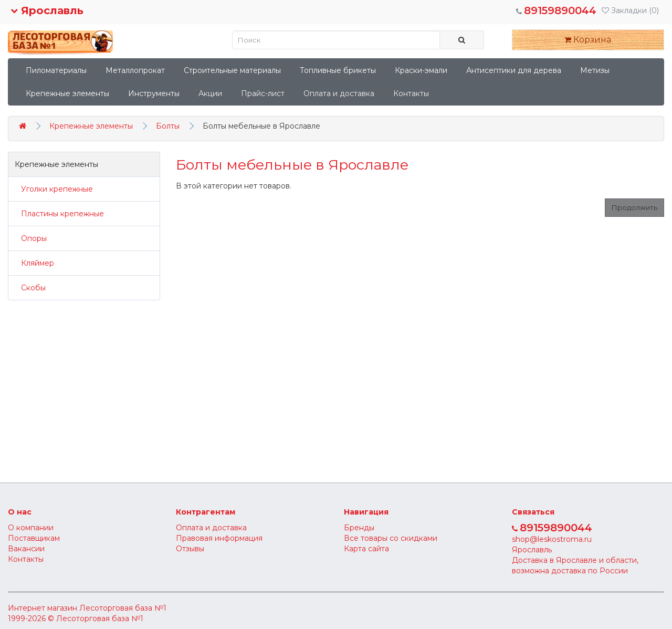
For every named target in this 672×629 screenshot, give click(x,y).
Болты (168, 126)
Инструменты (154, 93)
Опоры (31, 238)
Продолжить (634, 207)
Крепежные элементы (67, 93)
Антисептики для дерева (514, 70)
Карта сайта (366, 549)
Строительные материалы (232, 70)
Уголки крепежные (54, 189)
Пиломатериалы (56, 70)
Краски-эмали (421, 70)
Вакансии (26, 549)
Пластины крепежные (59, 214)
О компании (31, 528)
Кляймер (34, 263)
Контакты (411, 93)
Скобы (30, 288)
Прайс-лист (263, 93)
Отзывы (190, 549)
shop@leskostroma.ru (552, 539)
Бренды (359, 528)
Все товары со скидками (391, 538)
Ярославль (47, 11)
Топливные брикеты (338, 70)
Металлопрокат (135, 70)
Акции (210, 93)
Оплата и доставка (339, 93)
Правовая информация (219, 538)
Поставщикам (34, 538)
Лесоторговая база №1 (123, 608)
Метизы (595, 70)
